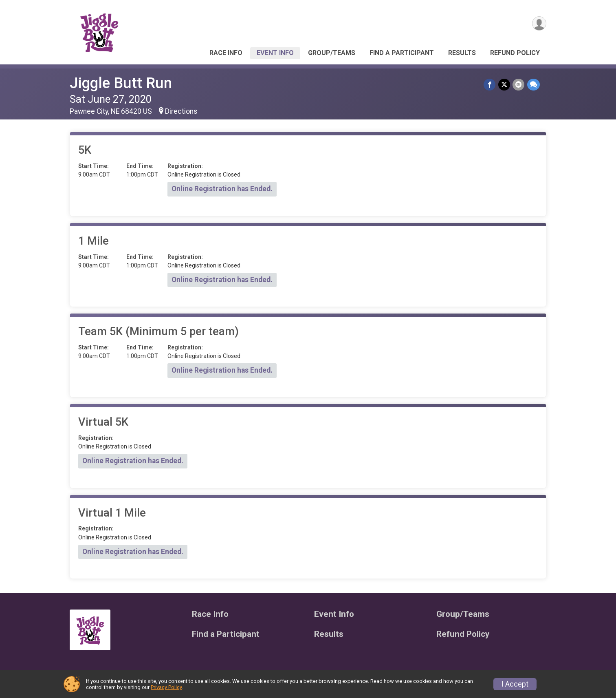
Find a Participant (402, 53)
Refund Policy (515, 53)
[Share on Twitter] (505, 85)
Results (462, 53)
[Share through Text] (533, 85)
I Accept (515, 684)
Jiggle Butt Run (121, 83)
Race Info (226, 53)
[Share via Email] (519, 85)
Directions (181, 111)
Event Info (275, 53)
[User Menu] (539, 24)
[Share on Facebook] (490, 85)
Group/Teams (332, 53)
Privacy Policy (166, 687)
